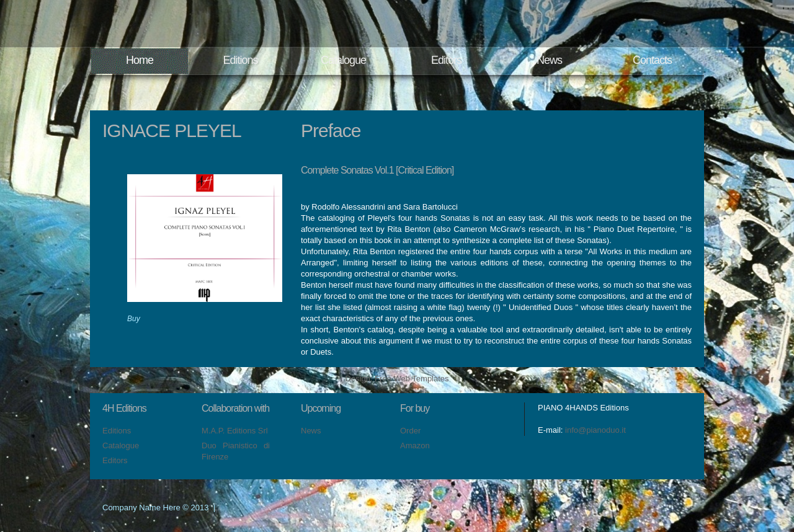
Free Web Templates (412, 379)
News (549, 60)
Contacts (652, 60)
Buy (134, 319)
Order (410, 431)
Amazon (415, 446)
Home (140, 60)
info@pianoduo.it (595, 430)
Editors (446, 60)
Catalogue (343, 60)
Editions (240, 60)
